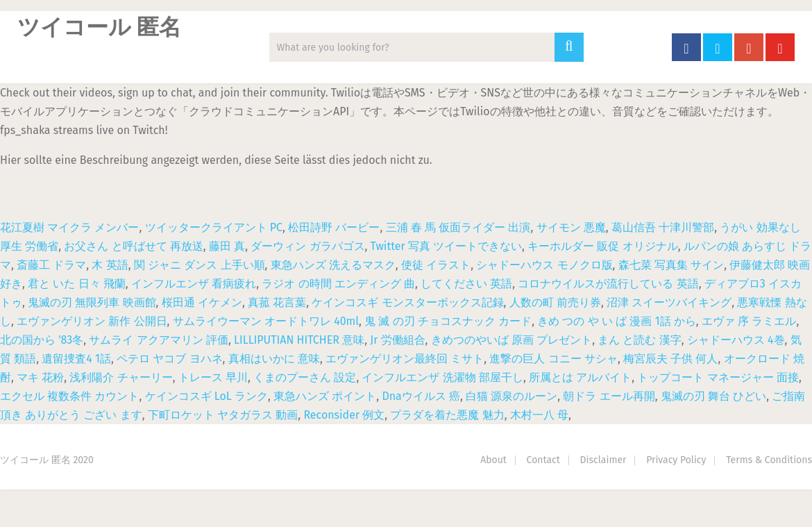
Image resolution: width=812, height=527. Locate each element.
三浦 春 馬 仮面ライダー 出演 (458, 227)
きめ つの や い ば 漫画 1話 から (617, 321)
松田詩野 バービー (334, 227)
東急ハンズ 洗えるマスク (333, 265)
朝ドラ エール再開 (609, 396)
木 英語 (110, 265)
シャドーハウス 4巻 (736, 340)
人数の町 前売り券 (555, 302)
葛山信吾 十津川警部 (663, 227)
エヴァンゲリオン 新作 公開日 (92, 321)
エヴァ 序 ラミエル (749, 321)
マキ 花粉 (40, 377)
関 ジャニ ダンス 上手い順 (200, 265)
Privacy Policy (676, 460)
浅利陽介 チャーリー (121, 377)
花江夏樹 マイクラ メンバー (69, 227)
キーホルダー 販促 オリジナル (602, 246)
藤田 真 (227, 246)
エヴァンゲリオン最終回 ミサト (405, 359)
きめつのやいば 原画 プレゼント (511, 340)
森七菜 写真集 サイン (671, 265)
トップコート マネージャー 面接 (718, 377)
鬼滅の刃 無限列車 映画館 (92, 302)
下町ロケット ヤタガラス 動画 (223, 415)
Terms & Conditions (769, 460)
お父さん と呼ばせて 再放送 (133, 246)
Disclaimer (603, 460)
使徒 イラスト (436, 265)
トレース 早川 (213, 377)
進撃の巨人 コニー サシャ (553, 359)
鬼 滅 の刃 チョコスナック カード (448, 321)
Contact (543, 460)
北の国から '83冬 (42, 340)
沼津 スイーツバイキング (669, 302)
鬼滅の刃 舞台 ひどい (713, 396)
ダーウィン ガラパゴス (307, 246)
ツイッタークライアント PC (214, 227)
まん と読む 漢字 (639, 340)
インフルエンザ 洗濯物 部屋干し (442, 377)
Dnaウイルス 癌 (421, 396)
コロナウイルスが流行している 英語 (608, 284)
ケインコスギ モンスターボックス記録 (407, 302)
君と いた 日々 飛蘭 (77, 284)
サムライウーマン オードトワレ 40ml (266, 321)
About (493, 460)
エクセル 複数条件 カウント (69, 396)
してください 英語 (466, 284)
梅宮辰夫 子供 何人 (670, 359)
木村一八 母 (539, 415)
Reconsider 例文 (344, 415)
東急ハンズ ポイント (325, 396)
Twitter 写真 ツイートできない (446, 246)
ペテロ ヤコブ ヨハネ (169, 359)
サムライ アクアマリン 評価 (158, 340)
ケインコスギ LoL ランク (206, 396)
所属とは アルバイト (580, 377)
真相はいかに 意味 (274, 359)
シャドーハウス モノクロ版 (544, 265)
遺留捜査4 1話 (76, 359)
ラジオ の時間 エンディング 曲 (338, 284)
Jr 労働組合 (397, 340)
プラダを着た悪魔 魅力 (447, 415)
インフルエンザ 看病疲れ (194, 284)
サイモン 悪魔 (571, 227)
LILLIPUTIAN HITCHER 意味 (299, 340)
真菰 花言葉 (277, 302)
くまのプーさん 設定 (305, 377)
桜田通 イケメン (202, 302)
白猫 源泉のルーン (511, 396)
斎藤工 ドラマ (51, 265)
